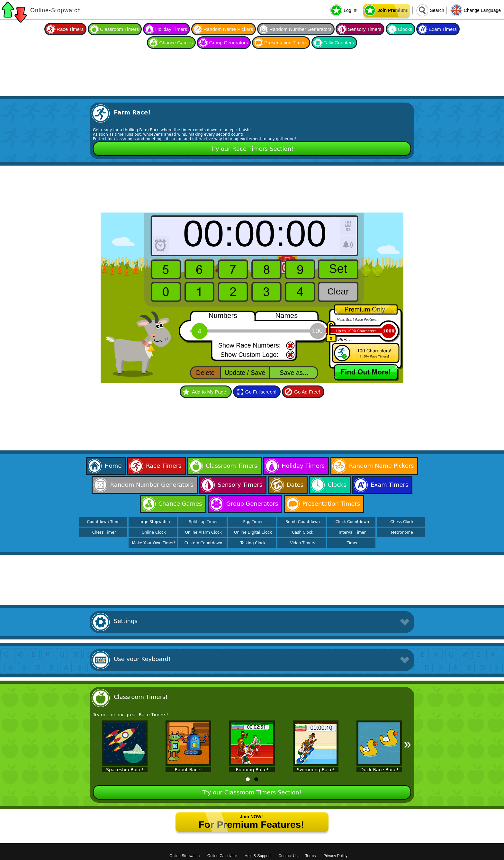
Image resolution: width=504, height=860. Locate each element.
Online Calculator (222, 856)
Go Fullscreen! (261, 392)
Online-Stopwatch (56, 10)
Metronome (402, 532)
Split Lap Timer (203, 522)
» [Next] (408, 744)
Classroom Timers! (141, 697)
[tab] (248, 779)
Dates (295, 485)
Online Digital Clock (253, 532)
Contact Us (288, 856)
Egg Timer (253, 522)
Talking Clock (253, 543)
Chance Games (176, 43)
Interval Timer (352, 532)
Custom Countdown (203, 543)
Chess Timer (104, 532)
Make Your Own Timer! (154, 543)
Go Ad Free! (307, 392)
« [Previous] (96, 744)
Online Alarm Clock (203, 532)
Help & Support (258, 856)
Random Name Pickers (228, 29)
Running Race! (252, 770)
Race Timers (70, 29)
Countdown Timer (104, 522)
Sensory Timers (364, 29)
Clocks (405, 29)
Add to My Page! (210, 392)
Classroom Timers (119, 29)
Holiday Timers (171, 29)
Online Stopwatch (184, 856)
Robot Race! (189, 770)
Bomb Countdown (303, 522)
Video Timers (302, 543)
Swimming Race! (316, 770)
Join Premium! (393, 10)
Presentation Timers (286, 43)
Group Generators (228, 43)
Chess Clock (402, 522)
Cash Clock (302, 532)
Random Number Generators (300, 29)
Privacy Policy (335, 856)
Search (437, 10)
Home (113, 466)
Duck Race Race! (379, 770)
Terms (311, 856)
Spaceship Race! (125, 770)
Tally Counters (339, 43)
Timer (352, 543)
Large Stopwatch (154, 522)
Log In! (351, 10)
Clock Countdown (352, 522)
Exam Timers (443, 29)
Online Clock (154, 532)
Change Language (482, 10)
